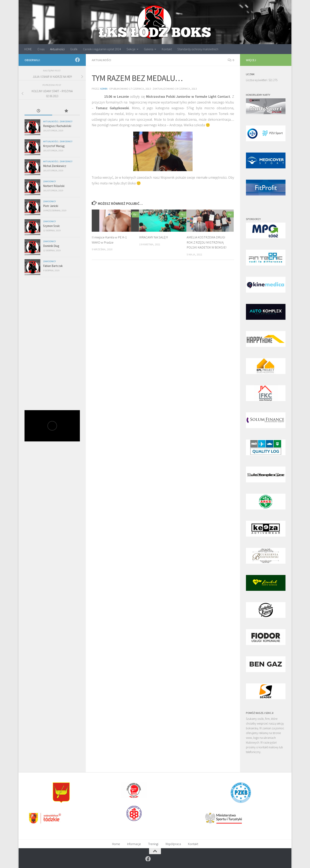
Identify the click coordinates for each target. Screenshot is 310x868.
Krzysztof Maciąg (54, 146)
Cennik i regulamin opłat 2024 (102, 49)
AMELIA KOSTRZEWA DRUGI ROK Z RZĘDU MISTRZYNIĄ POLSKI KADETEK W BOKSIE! (207, 242)
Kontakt (167, 49)
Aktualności (57, 49)
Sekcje (131, 49)
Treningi (153, 844)
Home (116, 844)
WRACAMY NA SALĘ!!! (154, 237)
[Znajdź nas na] (77, 60)
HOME (28, 49)
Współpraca (173, 844)
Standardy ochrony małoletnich (198, 49)
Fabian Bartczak (53, 266)
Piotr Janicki (51, 206)
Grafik (74, 49)
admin (104, 89)
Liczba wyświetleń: (257, 80)
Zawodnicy (66, 121)
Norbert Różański (54, 186)
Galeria (149, 49)
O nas (41, 49)
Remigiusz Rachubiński (57, 126)
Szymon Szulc (52, 226)
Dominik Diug (51, 246)
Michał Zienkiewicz (55, 166)
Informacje (134, 844)
